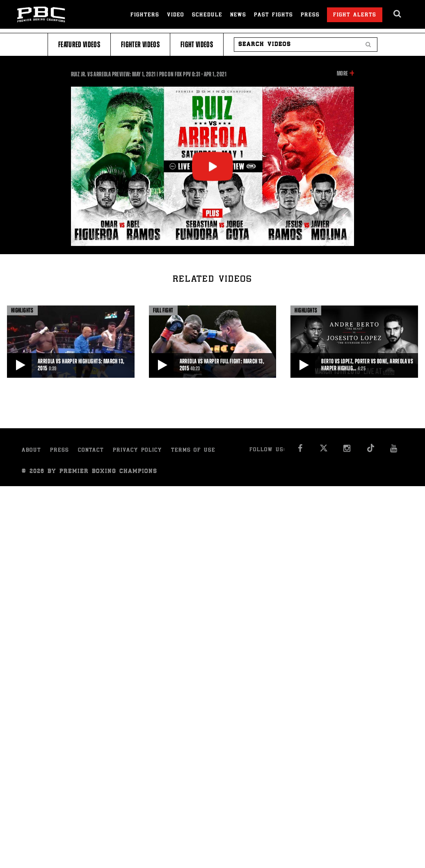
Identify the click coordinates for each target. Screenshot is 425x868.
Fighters (145, 15)
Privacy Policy (137, 451)
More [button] (342, 73)
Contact (91, 451)
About (31, 451)
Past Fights (273, 15)
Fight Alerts (355, 15)
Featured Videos (79, 45)
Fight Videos (197, 45)
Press (310, 15)
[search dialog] (398, 14)
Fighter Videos (140, 45)
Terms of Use (193, 451)
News (238, 15)
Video (176, 15)
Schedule (207, 15)
